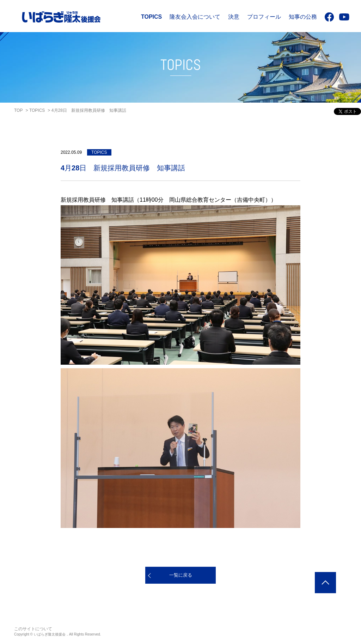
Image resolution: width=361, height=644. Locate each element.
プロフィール (264, 17)
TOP (18, 110)
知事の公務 (303, 17)
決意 (234, 17)
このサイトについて (33, 629)
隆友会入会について (195, 17)
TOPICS (151, 17)
